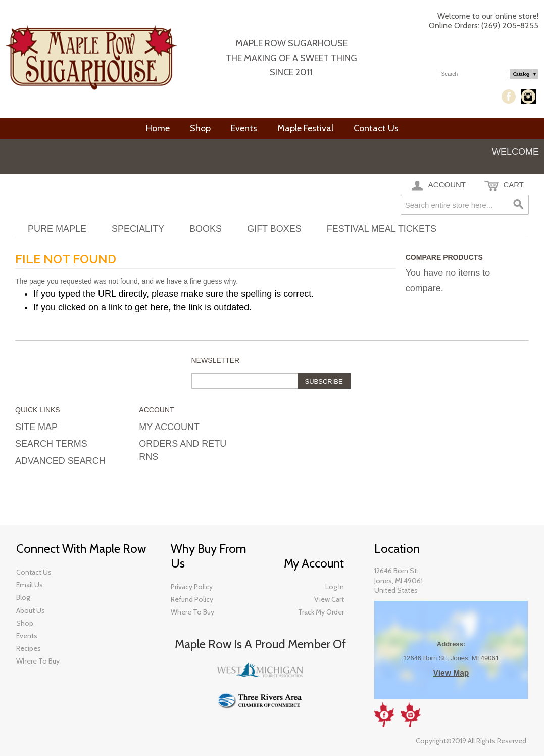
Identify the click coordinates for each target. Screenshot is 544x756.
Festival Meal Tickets (382, 229)
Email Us (30, 585)
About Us (31, 610)
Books (206, 229)
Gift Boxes (274, 229)
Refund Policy (192, 599)
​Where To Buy (38, 661)
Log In (473, 54)
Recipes (29, 648)
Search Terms (51, 444)
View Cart (329, 599)
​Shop (25, 623)
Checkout (506, 54)
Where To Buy (192, 612)
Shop (200, 128)
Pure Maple (57, 229)
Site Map (36, 427)
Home (158, 128)
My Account (427, 54)
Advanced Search (60, 461)
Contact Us (376, 128)
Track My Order (321, 612)
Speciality (138, 229)
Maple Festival (305, 128)
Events (244, 128)
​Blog (23, 597)
